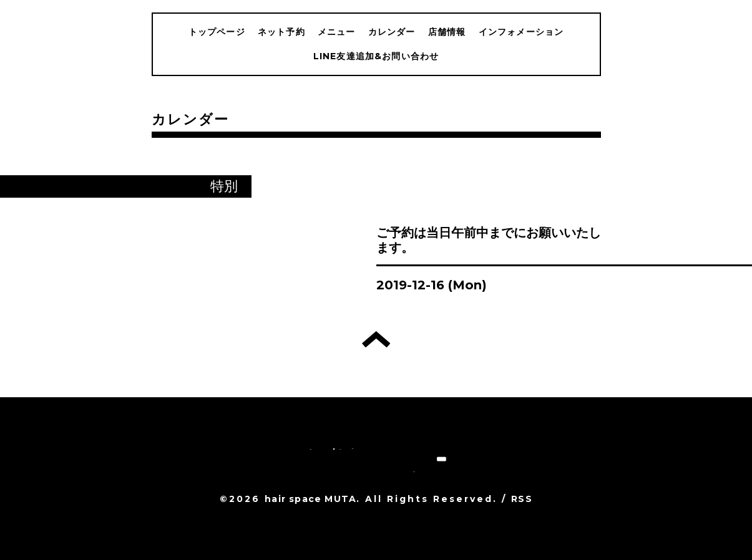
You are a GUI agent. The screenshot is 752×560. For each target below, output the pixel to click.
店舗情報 (447, 32)
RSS (522, 499)
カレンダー (392, 32)
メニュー (337, 32)
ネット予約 (281, 32)
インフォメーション (521, 32)
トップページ (217, 32)
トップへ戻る (376, 339)
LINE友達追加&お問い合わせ (376, 56)
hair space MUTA (310, 499)
